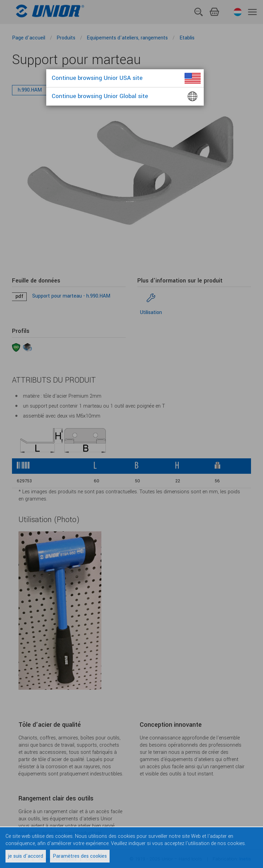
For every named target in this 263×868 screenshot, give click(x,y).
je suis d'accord (26, 856)
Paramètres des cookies (80, 856)
